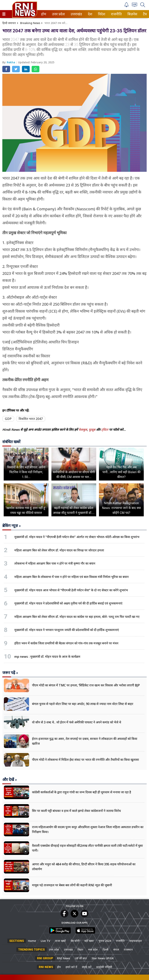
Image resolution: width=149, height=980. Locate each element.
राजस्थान (128, 949)
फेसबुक (83, 430)
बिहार (80, 949)
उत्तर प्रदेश (58, 14)
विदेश (101, 14)
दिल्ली (106, 949)
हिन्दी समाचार (9, 23)
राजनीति (116, 14)
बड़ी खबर (89, 941)
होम (43, 14)
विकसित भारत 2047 (31, 419)
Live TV (45, 941)
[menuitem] (44, 14)
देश (90, 14)
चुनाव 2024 (105, 941)
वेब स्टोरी (75, 941)
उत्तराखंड (76, 14)
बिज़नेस (132, 14)
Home (32, 941)
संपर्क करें (87, 967)
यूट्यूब (92, 430)
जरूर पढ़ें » (10, 673)
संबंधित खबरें (11, 442)
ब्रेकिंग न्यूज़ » (12, 526)
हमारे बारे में (71, 967)
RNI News (64, 958)
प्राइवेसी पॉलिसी (104, 967)
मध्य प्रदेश (93, 949)
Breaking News (30, 23)
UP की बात (81, 958)
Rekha (11, 62)
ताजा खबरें (60, 941)
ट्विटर (105, 430)
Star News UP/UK (103, 958)
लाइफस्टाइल (136, 941)
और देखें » (10, 780)
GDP (8, 419)
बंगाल (116, 949)
